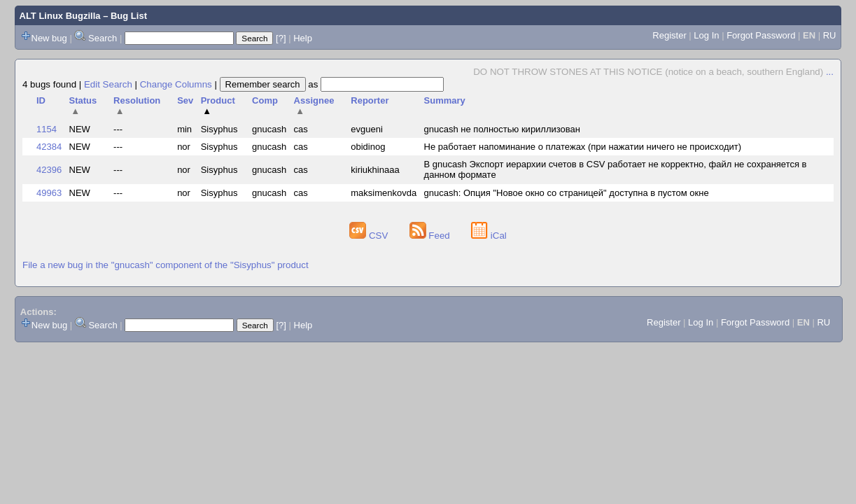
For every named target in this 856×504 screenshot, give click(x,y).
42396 (49, 170)
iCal (489, 236)
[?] (281, 38)
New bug (49, 38)
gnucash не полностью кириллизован (502, 129)
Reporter (370, 100)
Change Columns (176, 84)
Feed (431, 236)
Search (103, 38)
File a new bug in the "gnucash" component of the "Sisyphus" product (166, 265)
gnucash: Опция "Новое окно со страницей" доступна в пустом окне (567, 193)
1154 (47, 129)
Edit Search (108, 84)
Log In (706, 35)
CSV (370, 236)
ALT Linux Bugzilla (60, 16)
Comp (265, 100)
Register (669, 35)
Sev (185, 100)
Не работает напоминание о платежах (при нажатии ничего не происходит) (583, 147)
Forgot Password (761, 35)
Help (303, 38)
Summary (445, 100)
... (830, 72)
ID (41, 100)
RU (830, 35)
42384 (49, 147)
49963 (49, 193)
